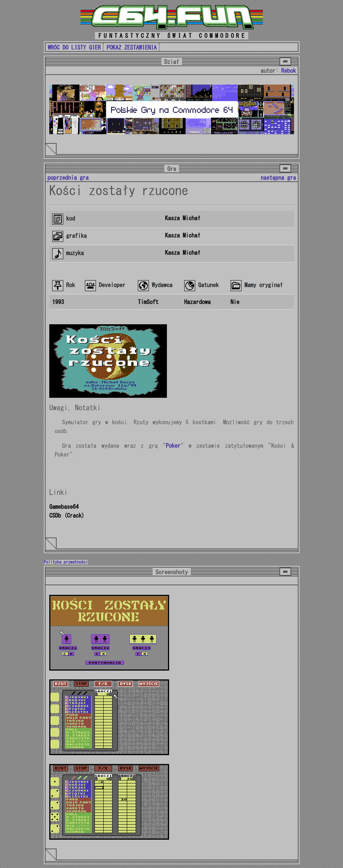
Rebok (289, 71)
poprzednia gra (68, 178)
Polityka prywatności (66, 562)
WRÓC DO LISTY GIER (74, 47)
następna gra (278, 178)
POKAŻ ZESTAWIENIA (132, 47)
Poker (173, 446)
